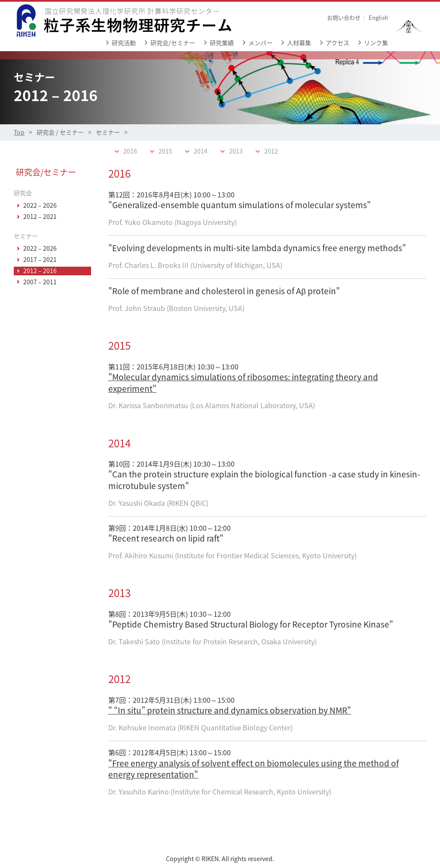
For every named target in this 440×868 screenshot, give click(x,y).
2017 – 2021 (40, 260)
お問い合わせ (344, 17)
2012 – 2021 (40, 217)
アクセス (338, 43)
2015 (165, 151)
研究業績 (222, 43)
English (378, 17)
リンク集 (376, 43)
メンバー (260, 43)
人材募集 (299, 43)
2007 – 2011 (40, 282)
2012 (271, 151)
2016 (130, 151)
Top (19, 132)
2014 (201, 151)
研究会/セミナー (173, 43)
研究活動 (124, 43)
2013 (236, 151)
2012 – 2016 (40, 271)
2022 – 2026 (40, 206)
